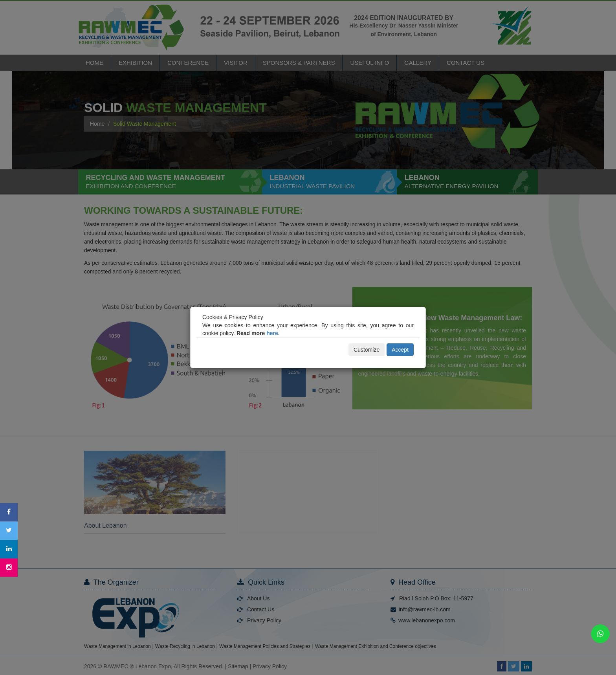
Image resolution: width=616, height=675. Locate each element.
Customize (367, 350)
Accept (400, 350)
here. (273, 333)
